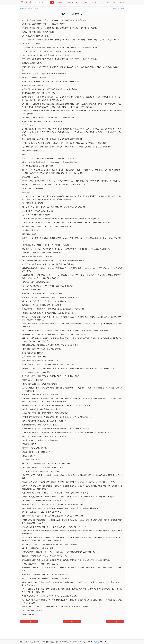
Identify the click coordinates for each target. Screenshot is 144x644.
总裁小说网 (25, 2)
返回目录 (72, 621)
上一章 (29, 621)
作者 (86, 2)
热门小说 (79, 2)
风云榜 (102, 2)
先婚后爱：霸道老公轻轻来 (29, 9)
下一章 (115, 621)
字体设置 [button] (122, 2)
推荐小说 (70, 2)
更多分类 (94, 2)
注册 (114, 2)
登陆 (108, 2)
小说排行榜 (61, 2)
